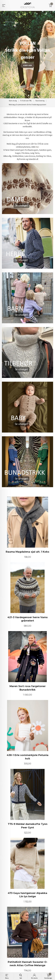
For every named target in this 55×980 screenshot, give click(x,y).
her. (38, 147)
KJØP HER (28, 65)
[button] (52, 55)
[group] (27, 55)
